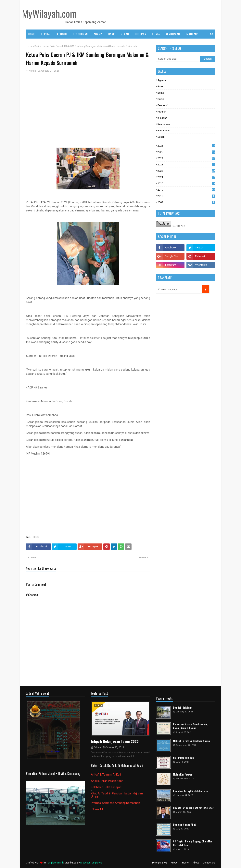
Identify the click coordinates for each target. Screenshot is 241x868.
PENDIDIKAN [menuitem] (80, 34)
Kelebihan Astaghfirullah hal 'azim (191, 791)
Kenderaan (164, 124)
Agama (162, 80)
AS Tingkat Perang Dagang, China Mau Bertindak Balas (193, 843)
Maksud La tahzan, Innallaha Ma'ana (191, 741)
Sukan (161, 137)
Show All (97, 809)
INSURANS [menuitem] (192, 34)
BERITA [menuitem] (45, 34)
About (196, 863)
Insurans (162, 118)
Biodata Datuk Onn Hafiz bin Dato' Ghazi (194, 808)
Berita (38, 46)
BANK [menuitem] (112, 34)
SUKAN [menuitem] (125, 34)
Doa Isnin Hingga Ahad (185, 825)
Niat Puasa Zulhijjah (183, 758)
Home (29, 46)
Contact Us (209, 863)
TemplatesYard (55, 863)
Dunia (161, 99)
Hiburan (162, 112)
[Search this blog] (178, 59)
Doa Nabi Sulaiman (183, 708)
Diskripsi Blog (160, 863)
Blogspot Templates (91, 863)
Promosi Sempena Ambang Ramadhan (115, 803)
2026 (186, 146)
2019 (186, 190)
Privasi (175, 863)
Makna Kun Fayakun (183, 774)
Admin (32, 71)
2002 (186, 202)
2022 (186, 171)
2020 (186, 183)
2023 (186, 165)
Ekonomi (163, 105)
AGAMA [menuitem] (98, 34)
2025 (186, 152)
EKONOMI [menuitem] (61, 34)
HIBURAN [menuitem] (141, 34)
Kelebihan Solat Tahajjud (106, 787)
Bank (160, 86)
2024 (186, 158)
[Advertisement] (88, 106)
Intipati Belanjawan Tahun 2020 (115, 741)
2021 (186, 177)
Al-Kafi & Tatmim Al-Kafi (106, 775)
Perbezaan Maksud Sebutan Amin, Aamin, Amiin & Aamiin (190, 726)
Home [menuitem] (32, 34)
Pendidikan (164, 131)
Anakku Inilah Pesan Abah (107, 781)
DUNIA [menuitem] (156, 34)
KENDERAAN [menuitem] (173, 34)
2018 (186, 196)
